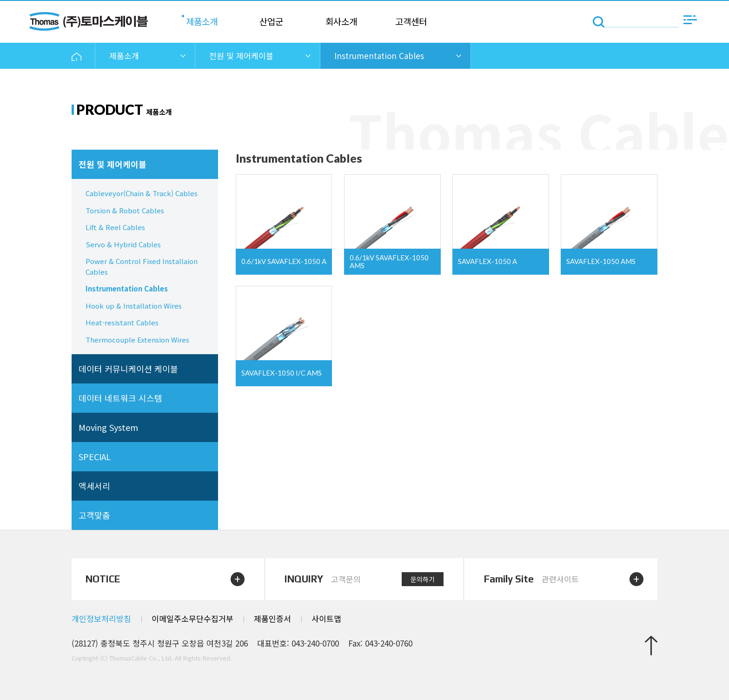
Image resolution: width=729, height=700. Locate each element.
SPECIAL (95, 456)
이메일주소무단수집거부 (192, 618)
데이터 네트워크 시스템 (120, 398)
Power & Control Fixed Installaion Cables (142, 266)
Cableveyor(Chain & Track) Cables (142, 193)
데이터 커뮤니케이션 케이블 (128, 369)
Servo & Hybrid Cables (123, 244)
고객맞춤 (94, 515)
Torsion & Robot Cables (125, 210)
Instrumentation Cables (127, 288)
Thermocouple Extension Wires (137, 340)
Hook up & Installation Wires (134, 306)
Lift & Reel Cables (115, 227)
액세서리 (94, 486)
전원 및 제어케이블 (113, 164)
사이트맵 (326, 618)
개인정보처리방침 (101, 618)
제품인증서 (272, 618)
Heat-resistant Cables (122, 322)
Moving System (108, 427)
